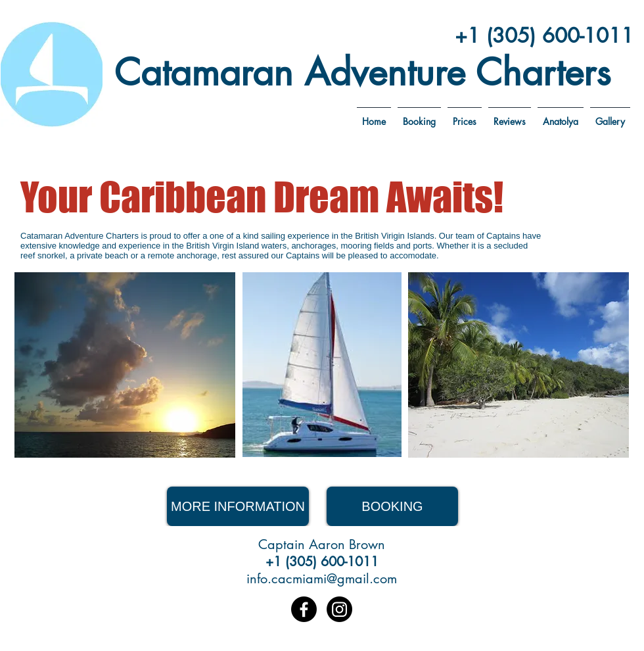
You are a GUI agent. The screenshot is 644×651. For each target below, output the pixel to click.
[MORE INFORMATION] (238, 506)
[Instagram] (339, 609)
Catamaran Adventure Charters (362, 72)
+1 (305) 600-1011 (544, 36)
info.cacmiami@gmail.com (322, 579)
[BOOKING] (392, 506)
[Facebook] (304, 609)
